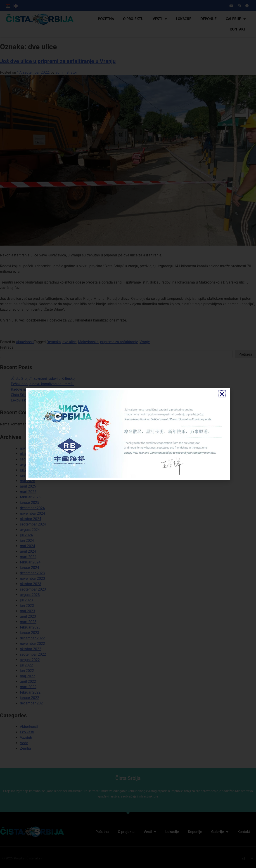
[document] (128, 434)
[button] (222, 394)
